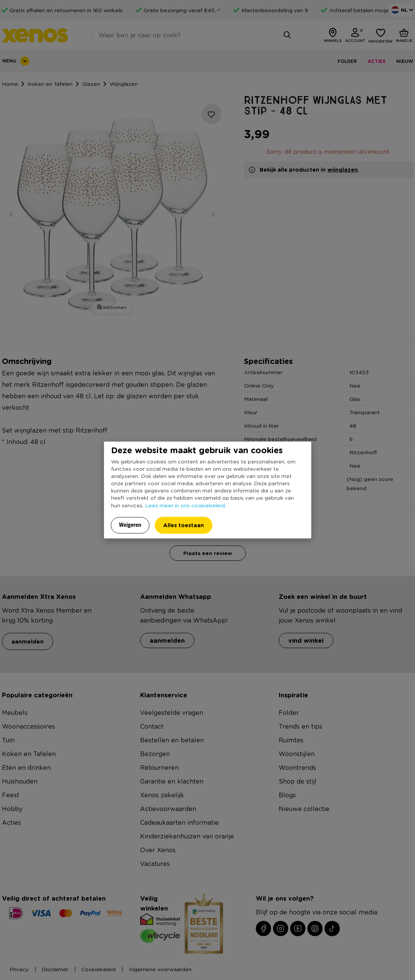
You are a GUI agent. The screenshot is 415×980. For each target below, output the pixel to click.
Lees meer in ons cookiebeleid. (186, 505)
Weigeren (130, 525)
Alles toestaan (183, 525)
